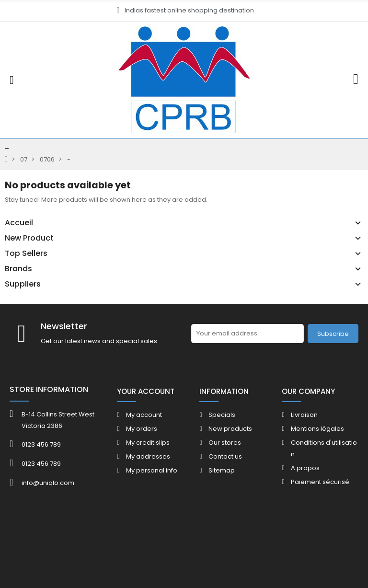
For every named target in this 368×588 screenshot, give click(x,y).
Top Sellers (26, 254)
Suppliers (23, 284)
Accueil (19, 223)
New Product (29, 238)
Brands (18, 269)
